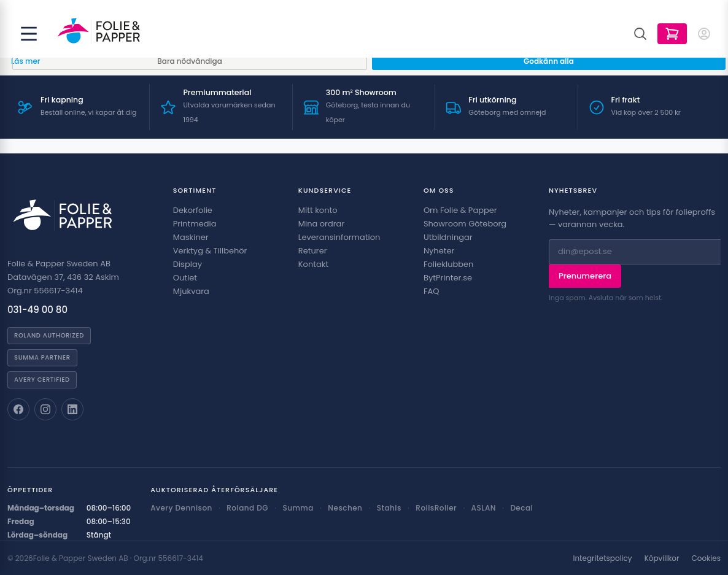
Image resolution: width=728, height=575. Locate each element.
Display (188, 264)
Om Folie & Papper (460, 210)
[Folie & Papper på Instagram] (45, 409)
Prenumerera (585, 276)
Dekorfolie (193, 210)
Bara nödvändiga (190, 61)
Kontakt (313, 264)
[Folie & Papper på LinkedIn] (72, 409)
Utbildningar (448, 237)
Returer (313, 251)
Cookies (706, 558)
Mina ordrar (321, 224)
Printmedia (195, 224)
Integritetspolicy (602, 558)
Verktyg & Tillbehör (210, 251)
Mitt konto (318, 210)
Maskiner (191, 237)
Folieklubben (449, 264)
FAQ (432, 291)
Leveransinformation (339, 237)
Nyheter (439, 251)
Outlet (185, 278)
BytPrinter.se (448, 278)
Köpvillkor (662, 558)
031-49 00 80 (37, 310)
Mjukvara (191, 291)
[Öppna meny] (29, 34)
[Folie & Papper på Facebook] (18, 409)
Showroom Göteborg (465, 224)
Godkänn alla (549, 61)
